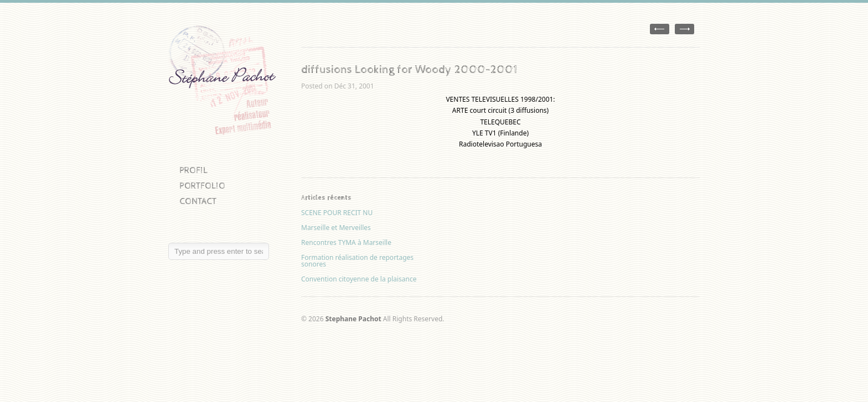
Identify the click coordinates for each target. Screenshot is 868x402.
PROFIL (193, 171)
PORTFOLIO (202, 186)
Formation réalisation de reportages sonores (357, 261)
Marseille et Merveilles (336, 228)
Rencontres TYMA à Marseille (346, 242)
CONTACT (198, 202)
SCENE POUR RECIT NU (337, 213)
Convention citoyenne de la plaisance (359, 279)
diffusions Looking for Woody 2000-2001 (409, 70)
